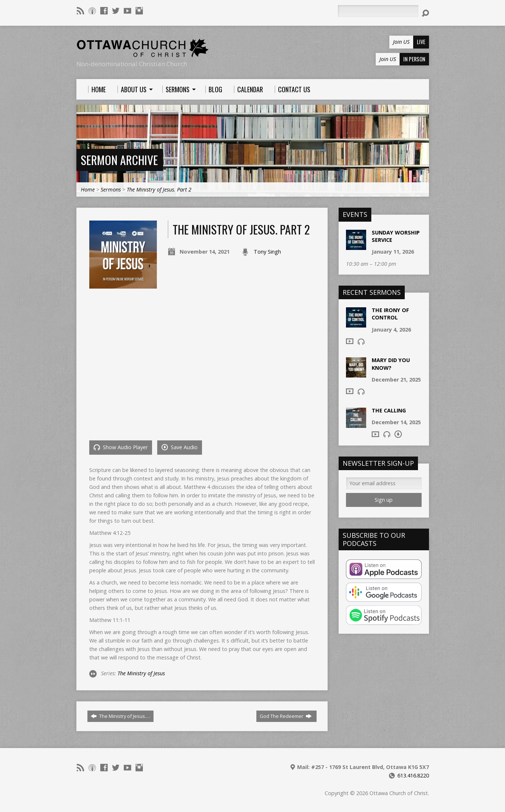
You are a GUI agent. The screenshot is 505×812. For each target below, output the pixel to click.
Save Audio (180, 447)
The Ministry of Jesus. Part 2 (159, 189)
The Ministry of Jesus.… (120, 716)
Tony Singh (267, 252)
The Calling (389, 410)
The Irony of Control (390, 314)
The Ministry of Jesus (141, 673)
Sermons (111, 189)
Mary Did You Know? (391, 364)
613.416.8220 (413, 775)
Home (88, 189)
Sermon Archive (119, 160)
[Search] (378, 11)
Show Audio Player (121, 447)
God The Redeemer (286, 716)
